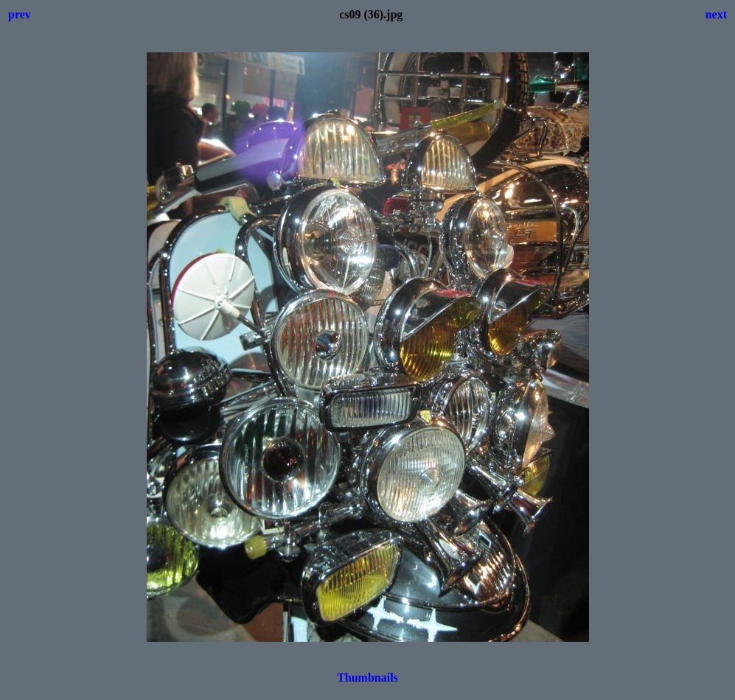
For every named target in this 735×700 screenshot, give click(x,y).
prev (20, 14)
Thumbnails (367, 678)
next (716, 14)
